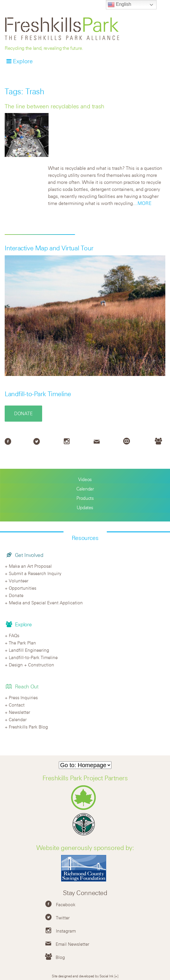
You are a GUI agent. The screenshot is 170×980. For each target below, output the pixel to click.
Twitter (63, 918)
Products (85, 498)
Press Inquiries (23, 697)
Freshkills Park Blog (28, 727)
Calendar (85, 489)
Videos (85, 479)
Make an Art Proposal (30, 566)
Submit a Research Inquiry (35, 573)
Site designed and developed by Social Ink (83, 976)
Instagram (66, 931)
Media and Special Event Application (46, 603)
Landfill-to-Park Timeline (38, 394)
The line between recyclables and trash (55, 106)
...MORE (143, 203)
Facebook (66, 904)
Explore (23, 61)
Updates (85, 507)
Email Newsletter (72, 944)
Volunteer (19, 581)
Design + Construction (31, 665)
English (120, 5)
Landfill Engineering (29, 650)
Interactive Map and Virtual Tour (49, 248)
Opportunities (23, 588)
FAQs (14, 635)
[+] (116, 976)
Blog (60, 957)
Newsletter (19, 712)
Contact (17, 705)
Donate (23, 413)
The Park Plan (22, 643)
